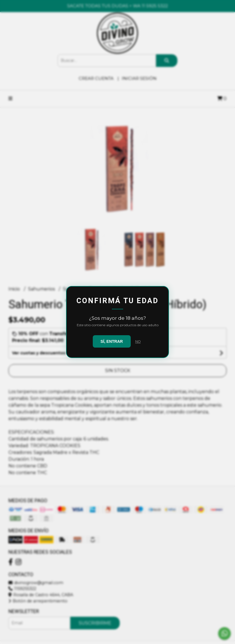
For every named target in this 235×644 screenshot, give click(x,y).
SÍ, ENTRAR (112, 341)
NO (138, 342)
